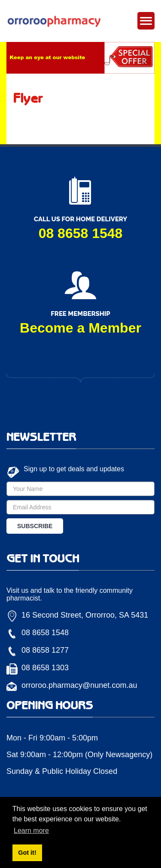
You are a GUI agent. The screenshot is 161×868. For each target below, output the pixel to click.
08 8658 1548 (81, 233)
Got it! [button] (27, 853)
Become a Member (80, 328)
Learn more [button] (31, 831)
